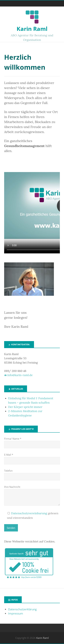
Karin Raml (32, 29)
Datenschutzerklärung (22, 609)
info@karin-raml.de (20, 375)
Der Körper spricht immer (25, 407)
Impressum (16, 613)
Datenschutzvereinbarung (29, 513)
